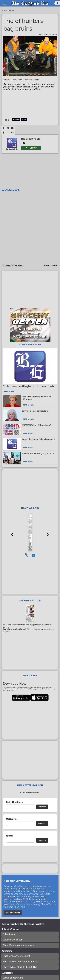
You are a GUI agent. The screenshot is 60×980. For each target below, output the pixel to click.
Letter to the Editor (12, 940)
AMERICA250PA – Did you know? (36, 425)
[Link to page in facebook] (4, 128)
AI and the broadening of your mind (38, 453)
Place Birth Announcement (16, 956)
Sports (11, 10)
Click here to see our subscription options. (29, 630)
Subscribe (42, 807)
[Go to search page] (55, 3)
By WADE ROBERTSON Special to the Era (21, 80)
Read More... (10, 391)
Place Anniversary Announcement (20, 961)
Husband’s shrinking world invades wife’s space (38, 398)
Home (5, 10)
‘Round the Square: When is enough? (38, 439)
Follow (33, 148)
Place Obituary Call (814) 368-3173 (20, 967)
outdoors (16, 120)
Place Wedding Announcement (18, 945)
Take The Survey (13, 913)
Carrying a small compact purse (36, 411)
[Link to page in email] (12, 128)
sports (24, 120)
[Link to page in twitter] (8, 128)
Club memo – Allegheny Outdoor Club (28, 386)
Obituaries (12, 819)
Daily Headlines (14, 802)
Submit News (9, 934)
